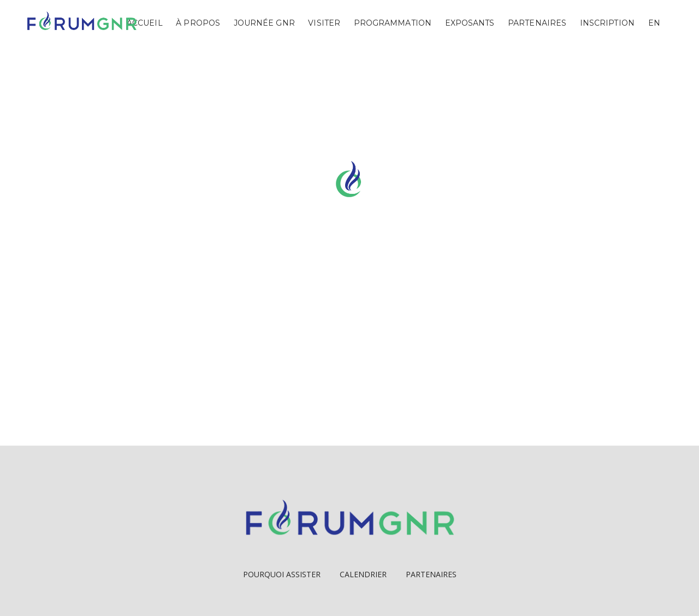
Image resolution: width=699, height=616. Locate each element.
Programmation (393, 23)
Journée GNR (264, 23)
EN (654, 23)
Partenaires (537, 23)
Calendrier (363, 574)
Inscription (607, 23)
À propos (198, 23)
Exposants (470, 23)
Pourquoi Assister (282, 574)
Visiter (324, 23)
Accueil (145, 23)
